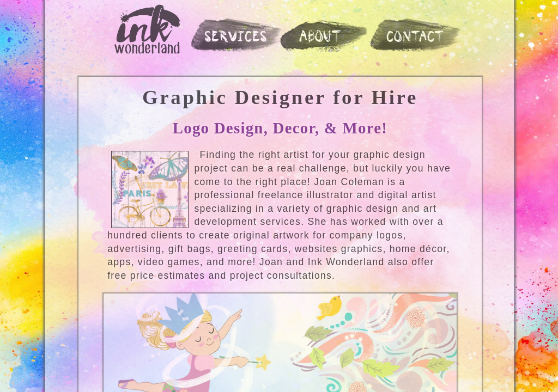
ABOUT (321, 38)
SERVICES (237, 38)
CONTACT (416, 38)
